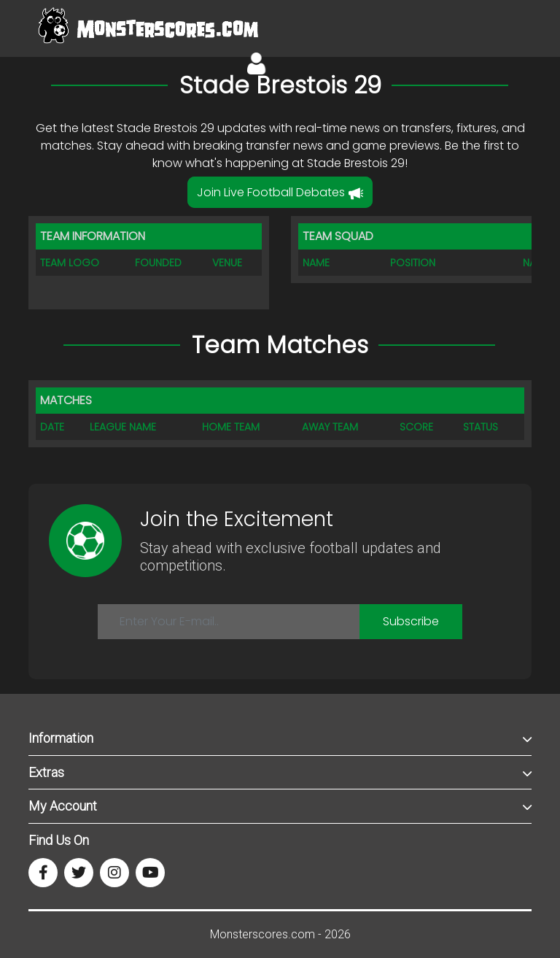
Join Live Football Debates (280, 192)
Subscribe (411, 621)
